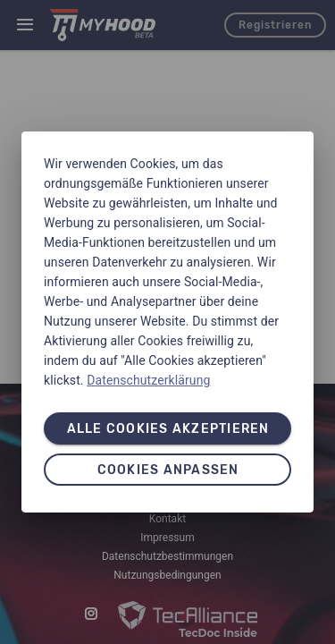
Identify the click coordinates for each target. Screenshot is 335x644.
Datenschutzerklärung (148, 380)
